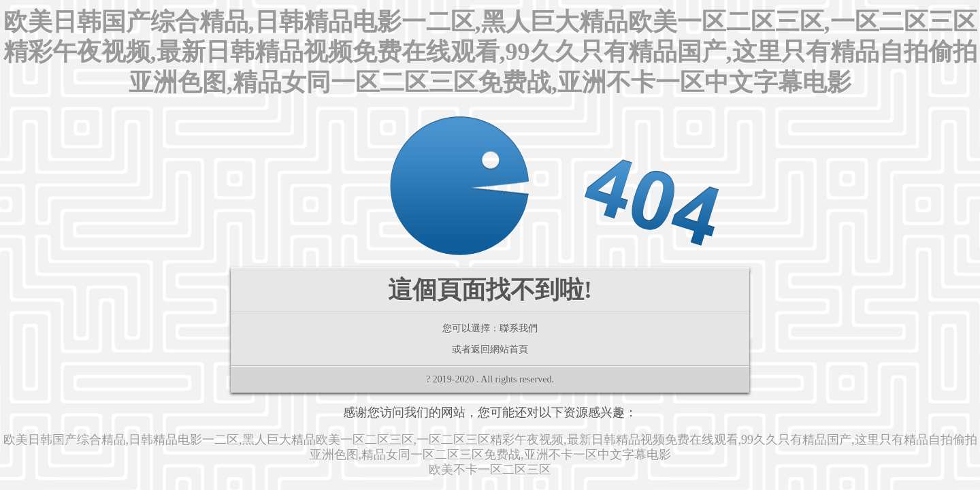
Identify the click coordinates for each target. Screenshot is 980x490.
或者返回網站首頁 (490, 349)
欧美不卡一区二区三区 (490, 470)
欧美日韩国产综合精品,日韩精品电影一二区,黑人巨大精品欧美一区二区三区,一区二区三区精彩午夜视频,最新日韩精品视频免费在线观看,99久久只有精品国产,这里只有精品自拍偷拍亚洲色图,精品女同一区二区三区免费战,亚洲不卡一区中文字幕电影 (490, 52)
